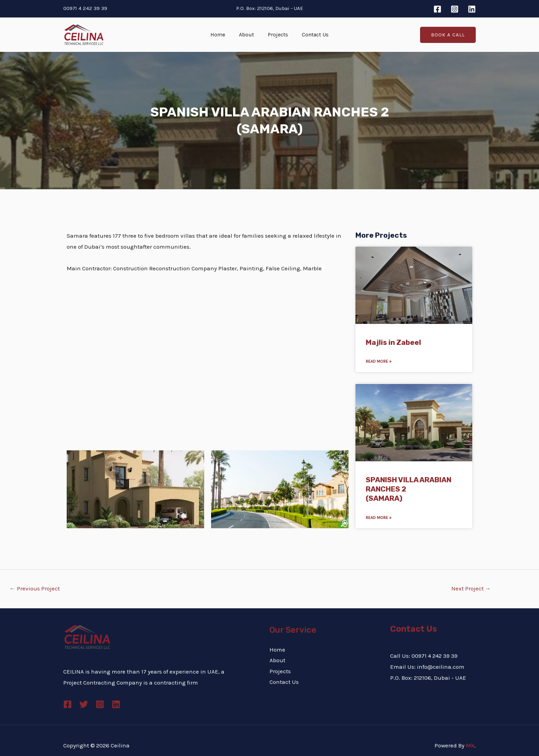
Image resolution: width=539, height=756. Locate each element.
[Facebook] (437, 9)
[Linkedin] (472, 9)
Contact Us (311, 35)
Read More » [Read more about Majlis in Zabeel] (379, 361)
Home (222, 35)
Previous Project (35, 588)
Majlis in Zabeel (393, 342)
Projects (277, 35)
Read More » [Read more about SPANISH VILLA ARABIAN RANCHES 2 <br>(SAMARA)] (379, 518)
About (248, 35)
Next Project (471, 588)
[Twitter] (84, 704)
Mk (470, 745)
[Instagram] (455, 9)
